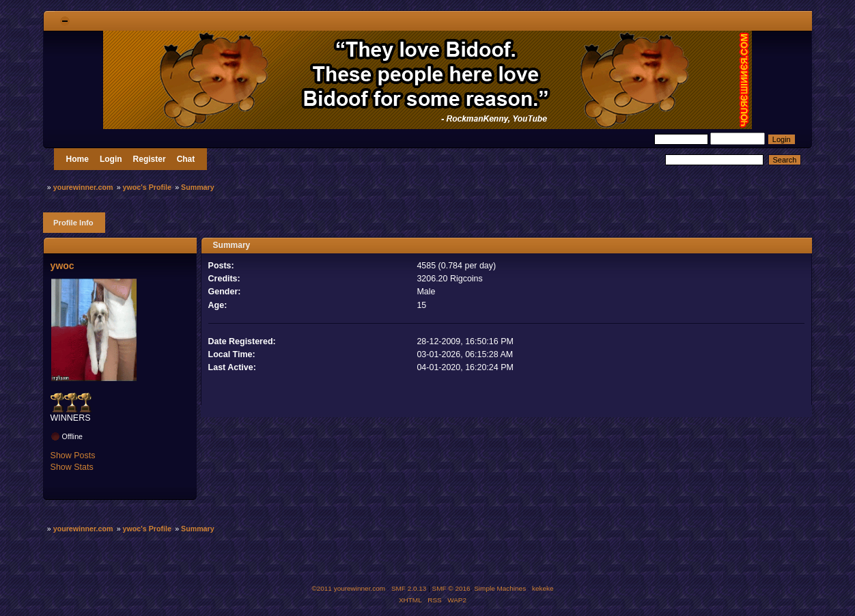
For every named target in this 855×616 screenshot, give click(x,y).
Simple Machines (500, 588)
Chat (186, 159)
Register (150, 159)
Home (78, 159)
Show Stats (72, 467)
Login (111, 159)
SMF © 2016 (451, 588)
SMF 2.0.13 (409, 588)
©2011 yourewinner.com (348, 588)
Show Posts (73, 456)
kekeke (543, 588)
